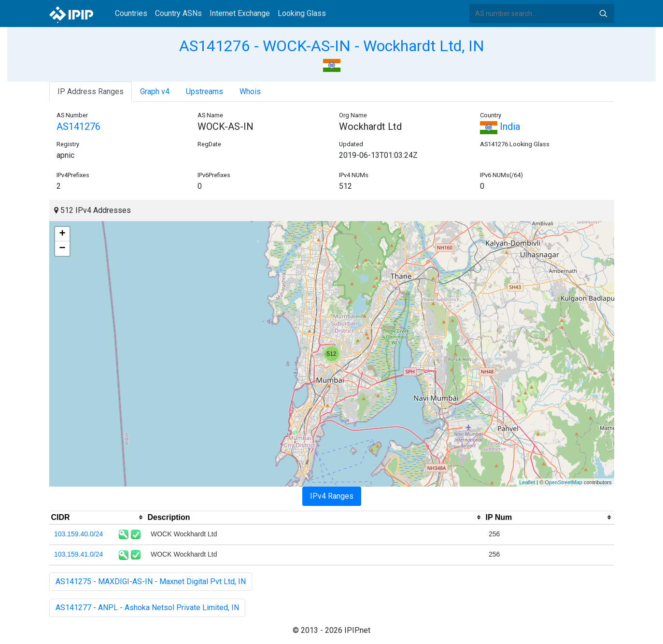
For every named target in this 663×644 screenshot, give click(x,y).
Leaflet (527, 482)
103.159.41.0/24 (78, 554)
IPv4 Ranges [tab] (332, 496)
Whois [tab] (250, 91)
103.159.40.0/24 (78, 534)
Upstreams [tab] (205, 91)
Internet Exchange (240, 13)
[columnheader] (98, 518)
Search (603, 14)
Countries (131, 13)
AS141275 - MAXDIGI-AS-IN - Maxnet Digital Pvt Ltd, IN (151, 581)
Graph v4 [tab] (155, 91)
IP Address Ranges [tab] (91, 91)
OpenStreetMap (564, 482)
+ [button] (62, 234)
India (500, 126)
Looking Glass (302, 13)
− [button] (62, 249)
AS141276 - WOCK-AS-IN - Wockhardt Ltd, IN (332, 46)
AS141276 (78, 126)
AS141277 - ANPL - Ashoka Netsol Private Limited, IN (147, 608)
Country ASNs (178, 13)
